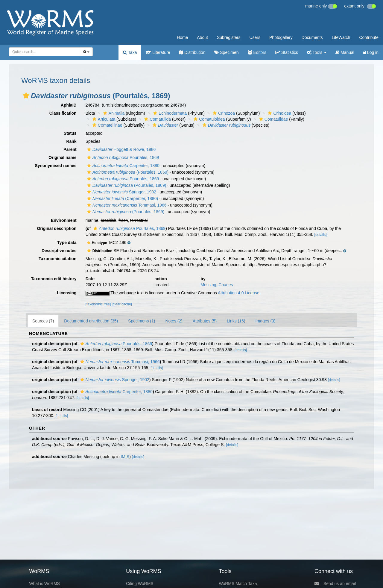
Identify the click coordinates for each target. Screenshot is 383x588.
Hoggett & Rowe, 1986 (121, 149)
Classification (63, 113)
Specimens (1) (142, 321)
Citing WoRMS (140, 584)
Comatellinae (107, 125)
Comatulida (157, 119)
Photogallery (281, 37)
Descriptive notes (59, 251)
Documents (312, 37)
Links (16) (236, 321)
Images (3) (266, 321)
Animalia (113, 113)
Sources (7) (43, 321)
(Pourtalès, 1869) (127, 172)
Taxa (130, 52)
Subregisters (229, 37)
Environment (64, 220)
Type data (67, 243)
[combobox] (45, 52)
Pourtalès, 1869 (122, 157)
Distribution (192, 52)
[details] (321, 235)
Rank (71, 141)
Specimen (226, 52)
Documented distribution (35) (91, 321)
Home (182, 37)
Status (70, 133)
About (202, 37)
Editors (257, 52)
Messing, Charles (217, 285)
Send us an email (335, 584)
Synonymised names (56, 166)
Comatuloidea (208, 119)
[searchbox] (43, 52)
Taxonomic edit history (54, 279)
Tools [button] (317, 52)
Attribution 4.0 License (239, 293)
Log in (371, 52)
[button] (26, 96)
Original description (57, 228)
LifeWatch (341, 37)
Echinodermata (169, 113)
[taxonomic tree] (98, 304)
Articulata (103, 119)
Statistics (287, 52)
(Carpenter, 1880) (122, 198)
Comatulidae (273, 119)
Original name (62, 157)
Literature (158, 52)
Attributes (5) (205, 321)
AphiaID (69, 105)
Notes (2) (174, 321)
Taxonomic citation (58, 259)
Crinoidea (279, 113)
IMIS (125, 457)
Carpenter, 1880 (123, 166)
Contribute (369, 37)
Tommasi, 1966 (126, 205)
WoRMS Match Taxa (238, 584)
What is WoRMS (44, 584)
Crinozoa (223, 113)
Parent (70, 149)
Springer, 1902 (121, 192)
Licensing (67, 293)
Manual (345, 52)
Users (255, 37)
